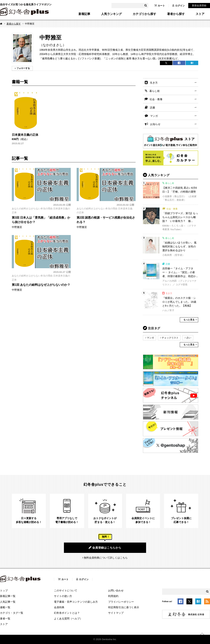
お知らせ (155, 124)
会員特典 (59, 607)
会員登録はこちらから (105, 548)
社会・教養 (156, 99)
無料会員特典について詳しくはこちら (106, 558)
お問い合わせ (116, 591)
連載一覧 (5, 607)
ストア (200, 14)
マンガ (154, 116)
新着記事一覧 (8, 596)
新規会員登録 (199, 5)
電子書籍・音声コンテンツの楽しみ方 (76, 602)
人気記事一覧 (8, 602)
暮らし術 (155, 91)
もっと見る (189, 320)
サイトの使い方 (63, 596)
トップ (4, 591)
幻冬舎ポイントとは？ (67, 613)
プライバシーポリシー (121, 602)
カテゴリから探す (144, 14)
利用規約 (113, 596)
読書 (153, 108)
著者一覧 (5, 619)
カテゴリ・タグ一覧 (12, 613)
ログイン (178, 6)
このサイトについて (66, 591)
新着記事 (84, 14)
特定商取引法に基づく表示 (124, 607)
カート (160, 6)
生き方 (154, 83)
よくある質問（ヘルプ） (68, 619)
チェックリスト (170, 338)
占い (189, 338)
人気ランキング (111, 14)
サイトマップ (116, 613)
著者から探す (176, 14)
